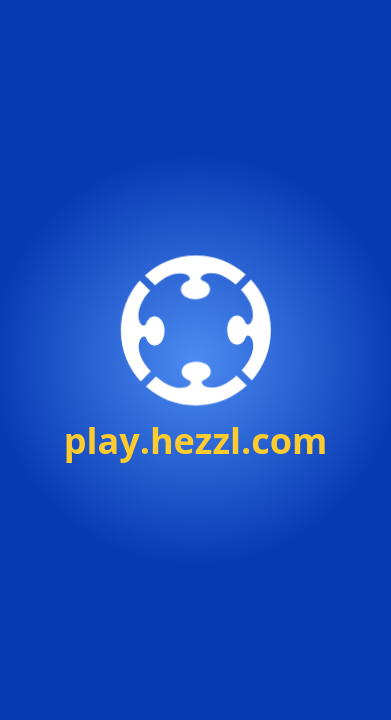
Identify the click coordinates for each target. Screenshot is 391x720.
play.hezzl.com (196, 440)
